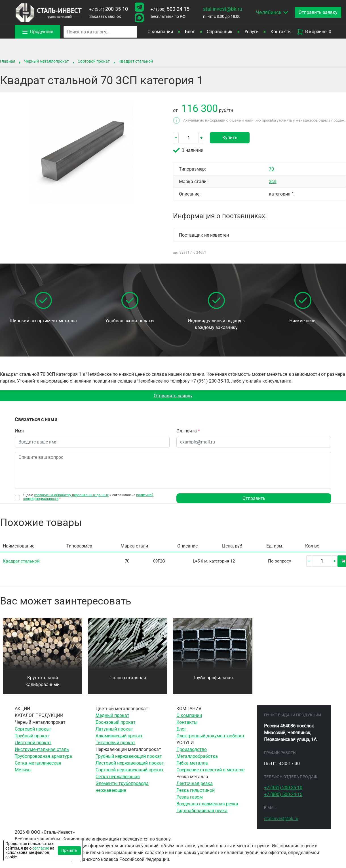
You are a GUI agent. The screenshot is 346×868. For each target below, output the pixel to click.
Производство (192, 750)
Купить (230, 138)
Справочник (220, 32)
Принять (69, 850)
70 (271, 169)
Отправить (254, 499)
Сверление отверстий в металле (210, 770)
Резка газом (190, 797)
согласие (41, 848)
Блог (190, 32)
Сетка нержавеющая (118, 777)
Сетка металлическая (38, 763)
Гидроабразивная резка (202, 811)
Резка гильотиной (196, 790)
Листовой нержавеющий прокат (130, 763)
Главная (8, 61)
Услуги (252, 32)
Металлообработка (197, 756)
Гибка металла (192, 763)
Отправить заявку (173, 396)
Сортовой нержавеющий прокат (130, 770)
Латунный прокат (114, 729)
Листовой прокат (33, 743)
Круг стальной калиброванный (43, 681)
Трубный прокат (32, 736)
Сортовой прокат (94, 61)
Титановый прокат (115, 743)
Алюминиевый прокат (119, 736)
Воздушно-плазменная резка (207, 804)
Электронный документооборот (211, 736)
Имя (19, 431)
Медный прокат (112, 716)
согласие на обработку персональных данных (71, 495)
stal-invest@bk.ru (223, 9)
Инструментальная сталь (42, 750)
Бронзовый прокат (116, 722)
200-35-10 (109, 9)
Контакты (281, 32)
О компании (160, 32)
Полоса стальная (128, 678)
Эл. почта (188, 431)
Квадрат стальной (136, 61)
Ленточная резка (195, 784)
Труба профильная (213, 678)
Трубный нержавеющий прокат (129, 756)
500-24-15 (170, 9)
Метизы (23, 770)
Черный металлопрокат (47, 61)
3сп (273, 182)
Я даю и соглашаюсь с (88, 497)
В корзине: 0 (314, 32)
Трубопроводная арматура (43, 756)
